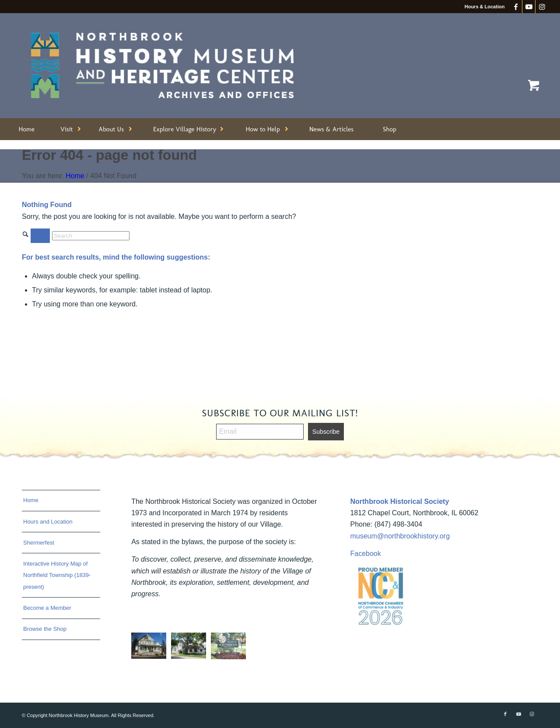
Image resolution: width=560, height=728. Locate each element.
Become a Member (47, 608)
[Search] (91, 236)
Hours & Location (485, 7)
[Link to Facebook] (516, 7)
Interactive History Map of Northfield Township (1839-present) (57, 575)
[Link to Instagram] (542, 7)
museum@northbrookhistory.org (400, 536)
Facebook (365, 554)
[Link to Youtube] (529, 7)
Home (31, 500)
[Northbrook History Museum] (162, 66)
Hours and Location (48, 522)
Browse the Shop (45, 629)
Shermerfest (39, 543)
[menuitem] (27, 129)
